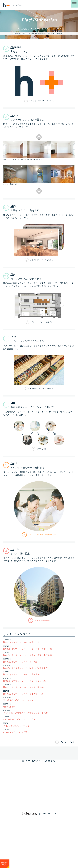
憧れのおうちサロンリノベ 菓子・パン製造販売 (25, 668)
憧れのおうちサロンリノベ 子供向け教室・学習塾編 (27, 655)
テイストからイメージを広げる (42, 260)
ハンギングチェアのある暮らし (17, 732)
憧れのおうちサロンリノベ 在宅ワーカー (22, 642)
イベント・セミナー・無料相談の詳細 (42, 535)
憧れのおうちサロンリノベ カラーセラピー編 (24, 681)
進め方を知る (42, 449)
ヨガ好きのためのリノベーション (18, 700)
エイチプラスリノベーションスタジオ (39, 761)
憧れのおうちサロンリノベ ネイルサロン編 (23, 694)
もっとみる (68, 742)
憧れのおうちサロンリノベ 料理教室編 (21, 674)
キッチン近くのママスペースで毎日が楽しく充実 (25, 713)
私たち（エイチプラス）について (42, 101)
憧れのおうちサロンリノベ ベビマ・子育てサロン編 (27, 649)
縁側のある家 (9, 707)
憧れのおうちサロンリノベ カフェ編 (20, 662)
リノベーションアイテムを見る (42, 388)
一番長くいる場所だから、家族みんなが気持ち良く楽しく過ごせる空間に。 (39, 33)
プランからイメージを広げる (42, 322)
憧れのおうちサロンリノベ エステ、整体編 (23, 687)
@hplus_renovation (39, 814)
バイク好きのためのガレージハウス (19, 719)
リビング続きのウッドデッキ (16, 726)
